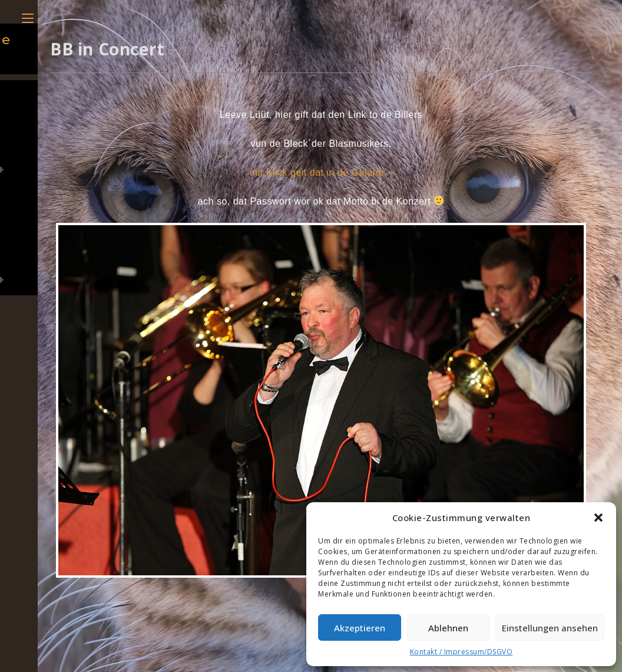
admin (64, 88)
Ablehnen (448, 628)
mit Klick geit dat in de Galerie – (321, 172)
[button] (598, 518)
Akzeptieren (360, 628)
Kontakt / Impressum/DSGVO (461, 652)
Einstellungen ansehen (550, 628)
